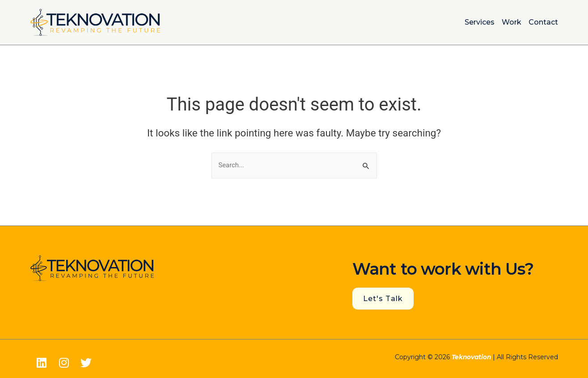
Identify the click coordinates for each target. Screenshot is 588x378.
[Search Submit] (366, 166)
